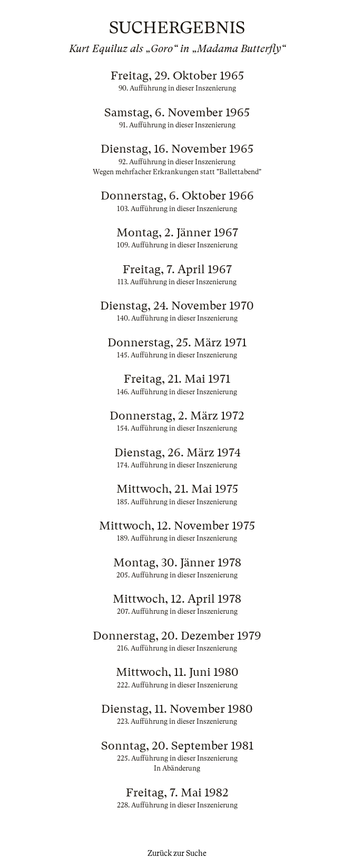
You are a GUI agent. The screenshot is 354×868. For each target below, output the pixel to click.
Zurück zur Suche (177, 853)
